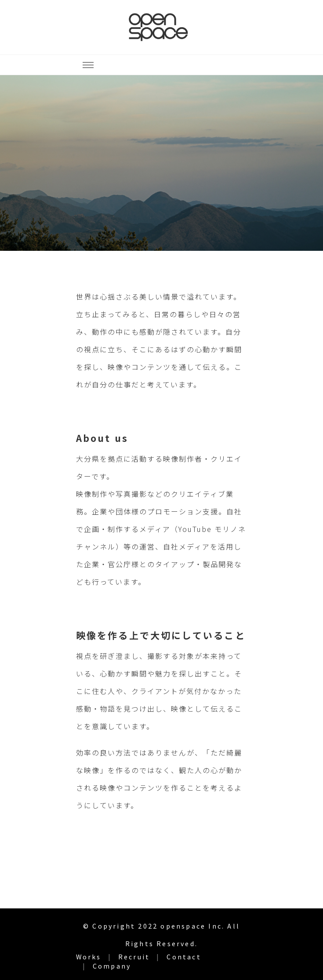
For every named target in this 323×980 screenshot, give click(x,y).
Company (112, 966)
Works (89, 957)
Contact (184, 957)
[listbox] (161, 163)
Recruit (134, 957)
